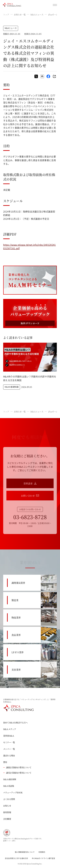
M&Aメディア (10, 729)
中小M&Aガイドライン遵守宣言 (44, 858)
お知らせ (7, 806)
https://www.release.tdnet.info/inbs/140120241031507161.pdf (30, 247)
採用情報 (7, 812)
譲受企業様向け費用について (17, 773)
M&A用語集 (9, 786)
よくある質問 (9, 799)
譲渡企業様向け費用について (17, 767)
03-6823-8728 (30, 517)
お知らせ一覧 (20, 15)
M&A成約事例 (10, 779)
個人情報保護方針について (25, 852)
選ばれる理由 (9, 756)
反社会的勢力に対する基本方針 (16, 858)
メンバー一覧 (9, 749)
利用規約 (42, 852)
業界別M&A (9, 736)
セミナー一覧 (9, 742)
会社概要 (7, 819)
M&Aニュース (37, 15)
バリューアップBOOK (13, 793)
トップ (6, 15)
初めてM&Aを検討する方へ (16, 723)
